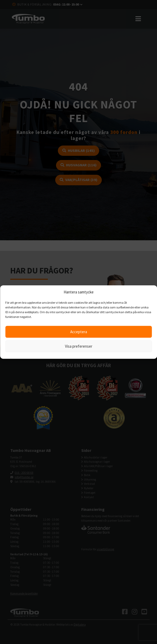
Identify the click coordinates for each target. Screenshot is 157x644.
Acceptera (79, 332)
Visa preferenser (79, 346)
